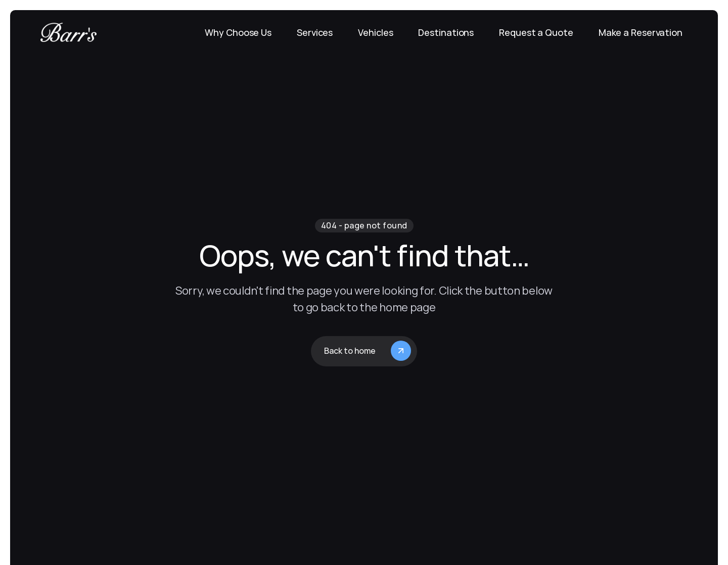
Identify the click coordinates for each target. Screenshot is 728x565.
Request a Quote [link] (536, 32)
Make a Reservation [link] (641, 32)
